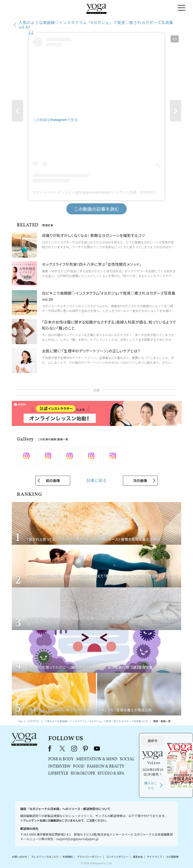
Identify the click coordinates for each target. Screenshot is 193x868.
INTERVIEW (59, 767)
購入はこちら (151, 786)
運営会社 (138, 857)
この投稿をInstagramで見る (55, 120)
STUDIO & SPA (111, 774)
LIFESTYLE (58, 774)
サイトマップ (154, 857)
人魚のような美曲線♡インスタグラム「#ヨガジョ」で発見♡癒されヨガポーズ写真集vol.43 (96, 25)
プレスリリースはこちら (45, 857)
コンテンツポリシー (117, 857)
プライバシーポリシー (89, 857)
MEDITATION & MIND (97, 759)
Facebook (51, 749)
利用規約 (68, 857)
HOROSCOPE (83, 774)
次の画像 (140, 480)
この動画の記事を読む (96, 209)
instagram (74, 749)
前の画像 (53, 480)
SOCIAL (127, 759)
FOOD (79, 767)
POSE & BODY (61, 759)
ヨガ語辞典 (172, 857)
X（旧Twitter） (63, 749)
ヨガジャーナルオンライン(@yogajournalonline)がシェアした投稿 (85, 192)
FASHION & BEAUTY (106, 767)
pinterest (86, 749)
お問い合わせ (19, 857)
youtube (97, 749)
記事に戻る (96, 480)
